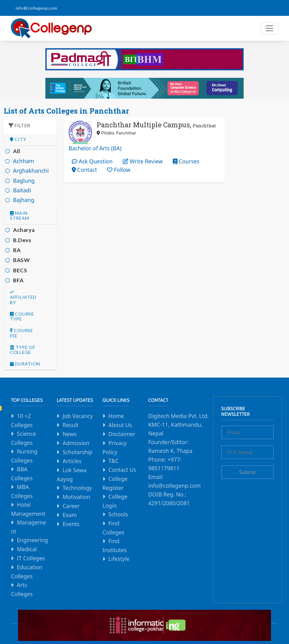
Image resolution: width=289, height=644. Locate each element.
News (69, 434)
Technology (77, 488)
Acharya (24, 230)
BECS (20, 270)
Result (70, 425)
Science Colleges (23, 438)
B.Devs (22, 240)
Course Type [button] (22, 317)
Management (28, 527)
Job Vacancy (78, 416)
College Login (115, 501)
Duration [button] (25, 364)
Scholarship (77, 452)
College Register (115, 483)
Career (71, 506)
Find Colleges (113, 528)
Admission (76, 443)
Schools (118, 514)
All (17, 151)
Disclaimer (122, 434)
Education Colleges (27, 572)
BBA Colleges (22, 474)
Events (71, 524)
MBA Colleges (22, 491)
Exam (69, 515)
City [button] (18, 139)
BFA (18, 280)
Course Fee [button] (22, 333)
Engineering (32, 540)
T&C (114, 461)
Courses (186, 161)
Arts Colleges (22, 589)
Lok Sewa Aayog (71, 475)
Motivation (76, 497)
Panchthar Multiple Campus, (156, 125)
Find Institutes (115, 545)
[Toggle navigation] (269, 28)
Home (116, 416)
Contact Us (122, 470)
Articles (72, 461)
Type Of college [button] (23, 350)
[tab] (30, 140)
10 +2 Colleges (22, 420)
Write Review (143, 161)
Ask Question (92, 161)
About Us (120, 425)
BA (17, 250)
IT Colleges (31, 558)
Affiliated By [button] (23, 297)
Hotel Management (28, 509)
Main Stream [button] (19, 216)
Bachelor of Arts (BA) (95, 148)
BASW (21, 260)
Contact (84, 170)
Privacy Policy (115, 447)
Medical (27, 549)
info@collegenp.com (36, 8)
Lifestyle (119, 559)
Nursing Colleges (24, 456)
